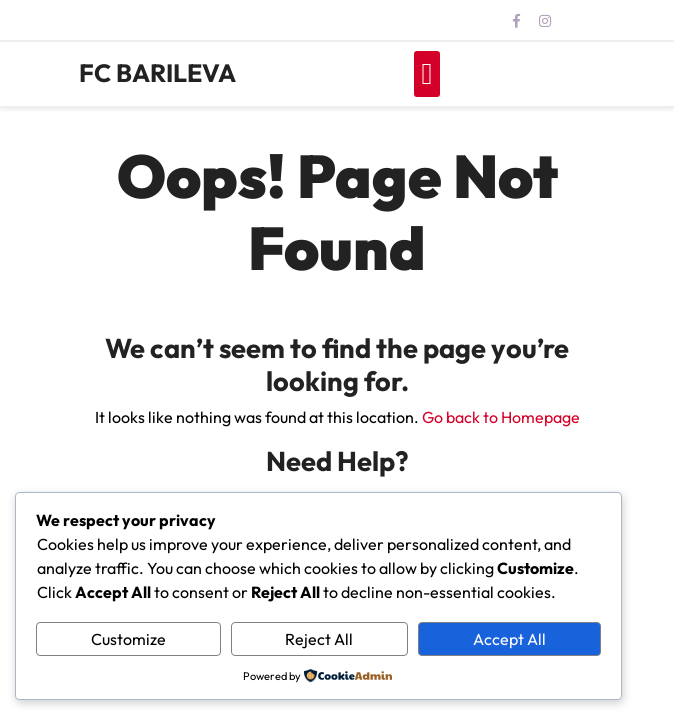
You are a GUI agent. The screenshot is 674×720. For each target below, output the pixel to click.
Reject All (319, 639)
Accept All (509, 639)
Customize (128, 639)
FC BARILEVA (157, 73)
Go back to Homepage (501, 417)
